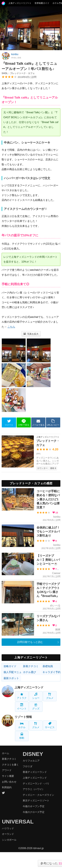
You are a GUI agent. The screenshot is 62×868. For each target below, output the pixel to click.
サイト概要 (8, 776)
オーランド (8, 834)
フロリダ (28, 766)
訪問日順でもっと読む (30, 642)
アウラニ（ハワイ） (34, 789)
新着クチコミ (31, 666)
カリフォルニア (31, 761)
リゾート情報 (23, 717)
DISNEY (33, 754)
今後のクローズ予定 (34, 812)
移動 (22, 736)
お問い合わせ (9, 782)
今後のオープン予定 (34, 806)
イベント (22, 707)
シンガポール (9, 840)
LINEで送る (24, 423)
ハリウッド (8, 828)
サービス (50, 725)
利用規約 (7, 787)
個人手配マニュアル (12, 672)
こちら (11, 327)
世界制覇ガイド (42, 3)
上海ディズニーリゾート (20, 3)
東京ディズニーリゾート (36, 800)
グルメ (50, 696)
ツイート (9, 423)
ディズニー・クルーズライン (38, 795)
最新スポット (11, 678)
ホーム (6, 753)
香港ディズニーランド (35, 772)
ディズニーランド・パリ (36, 783)
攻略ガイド (10, 666)
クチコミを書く (10, 765)
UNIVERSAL (18, 822)
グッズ (36, 707)
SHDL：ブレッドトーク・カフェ (18, 73)
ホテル (22, 725)
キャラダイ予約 (51, 672)
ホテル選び (29, 672)
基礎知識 (48, 666)
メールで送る (38, 423)
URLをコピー (53, 423)
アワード (7, 770)
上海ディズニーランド (29, 687)
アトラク (22, 696)
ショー (36, 696)
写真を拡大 (31, 334)
